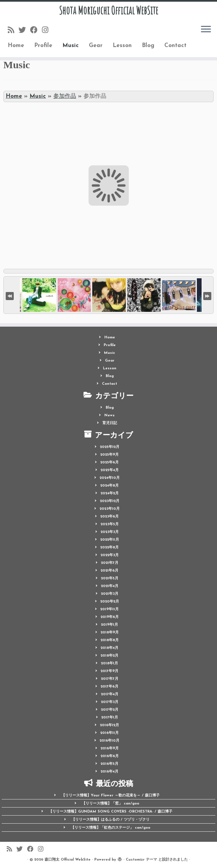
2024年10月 (110, 478)
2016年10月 (110, 741)
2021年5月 (110, 578)
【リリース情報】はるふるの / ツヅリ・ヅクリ (111, 820)
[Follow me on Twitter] (24, 31)
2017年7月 (110, 679)
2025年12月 (110, 447)
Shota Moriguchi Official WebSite (109, 10)
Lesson (122, 46)
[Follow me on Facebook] (36, 31)
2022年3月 (110, 555)
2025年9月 (110, 455)
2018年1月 (110, 664)
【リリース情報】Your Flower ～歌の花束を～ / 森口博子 (111, 796)
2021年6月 (110, 571)
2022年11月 (110, 540)
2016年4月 (110, 772)
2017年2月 (110, 710)
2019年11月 (110, 609)
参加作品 (65, 96)
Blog (148, 46)
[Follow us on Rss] (13, 31)
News (110, 416)
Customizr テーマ (141, 860)
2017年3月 (110, 702)
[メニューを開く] (206, 30)
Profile (43, 46)
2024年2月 (110, 493)
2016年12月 (110, 725)
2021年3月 (110, 594)
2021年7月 (110, 563)
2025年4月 (110, 470)
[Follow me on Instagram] (47, 31)
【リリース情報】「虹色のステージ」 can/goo (111, 828)
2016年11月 (110, 733)
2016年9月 (110, 749)
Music (71, 46)
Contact (175, 46)
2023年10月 (110, 509)
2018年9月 (110, 633)
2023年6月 (110, 517)
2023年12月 (110, 501)
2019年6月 (110, 617)
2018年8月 (110, 640)
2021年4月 (110, 586)
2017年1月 (110, 718)
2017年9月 (110, 671)
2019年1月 (110, 625)
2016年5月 (110, 764)
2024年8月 (110, 486)
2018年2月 (110, 656)
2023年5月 (110, 524)
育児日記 (110, 423)
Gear (96, 46)
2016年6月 (110, 756)
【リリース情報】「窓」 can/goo (111, 804)
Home (16, 46)
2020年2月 (110, 602)
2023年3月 (110, 532)
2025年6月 (110, 463)
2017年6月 (110, 687)
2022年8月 (110, 548)
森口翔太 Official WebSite (68, 860)
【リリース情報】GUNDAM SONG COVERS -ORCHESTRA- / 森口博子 (111, 812)
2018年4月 (110, 648)
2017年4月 (110, 694)
